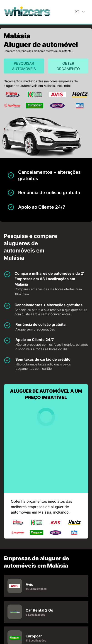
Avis (29, 584)
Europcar (34, 636)
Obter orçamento (68, 66)
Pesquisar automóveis (24, 66)
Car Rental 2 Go (39, 610)
